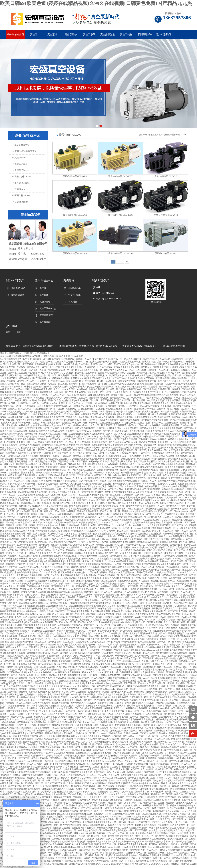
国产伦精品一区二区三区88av (29, 764)
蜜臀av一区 (13, 667)
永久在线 (10, 570)
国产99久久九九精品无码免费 (74, 484)
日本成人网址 (118, 539)
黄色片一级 (167, 783)
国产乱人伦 (87, 473)
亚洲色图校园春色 (120, 850)
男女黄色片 (27, 592)
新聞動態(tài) (145, 34)
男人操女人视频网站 (158, 414)
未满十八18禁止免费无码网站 (153, 503)
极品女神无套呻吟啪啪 (145, 395)
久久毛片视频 (74, 672)
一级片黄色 (157, 459)
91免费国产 (151, 398)
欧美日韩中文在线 (167, 750)
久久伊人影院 (57, 584)
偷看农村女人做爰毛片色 (102, 520)
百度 (8, 332)
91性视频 (108, 708)
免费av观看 (141, 578)
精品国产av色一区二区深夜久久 (92, 678)
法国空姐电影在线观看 (143, 589)
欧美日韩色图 (158, 725)
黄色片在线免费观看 (150, 747)
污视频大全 (120, 367)
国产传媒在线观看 (182, 406)
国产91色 (170, 731)
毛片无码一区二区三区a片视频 (23, 556)
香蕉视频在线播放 (62, 836)
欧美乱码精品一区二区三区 (126, 747)
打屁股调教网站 (156, 498)
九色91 (187, 692)
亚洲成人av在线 (131, 733)
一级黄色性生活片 (41, 409)
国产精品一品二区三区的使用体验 (86, 808)
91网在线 (160, 567)
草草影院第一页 (172, 753)
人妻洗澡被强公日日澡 (38, 584)
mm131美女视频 (138, 597)
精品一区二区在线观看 (86, 373)
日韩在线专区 (145, 683)
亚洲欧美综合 (151, 797)
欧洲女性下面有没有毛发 (84, 828)
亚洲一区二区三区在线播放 (13, 584)
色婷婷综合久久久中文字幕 (146, 392)
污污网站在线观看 (26, 578)
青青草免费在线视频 (130, 420)
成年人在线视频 (53, 495)
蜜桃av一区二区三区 (90, 767)
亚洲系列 (15, 625)
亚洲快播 (27, 542)
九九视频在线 (70, 670)
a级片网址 (48, 825)
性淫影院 (181, 828)
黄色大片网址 (159, 686)
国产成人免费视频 (52, 747)
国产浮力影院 (176, 670)
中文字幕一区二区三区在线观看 (181, 681)
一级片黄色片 (19, 450)
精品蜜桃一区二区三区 (162, 794)
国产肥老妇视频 (137, 431)
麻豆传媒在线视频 (28, 509)
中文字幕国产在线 (133, 389)
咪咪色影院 (30, 387)
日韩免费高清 (153, 478)
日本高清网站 (7, 362)
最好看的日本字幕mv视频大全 (152, 647)
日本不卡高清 (17, 595)
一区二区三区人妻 (85, 495)
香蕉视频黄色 (126, 672)
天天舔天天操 (88, 600)
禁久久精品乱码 (126, 495)
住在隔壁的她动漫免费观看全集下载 (53, 470)
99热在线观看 (86, 656)
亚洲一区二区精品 (145, 814)
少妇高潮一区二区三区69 (76, 398)
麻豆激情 (137, 387)
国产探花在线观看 (43, 828)
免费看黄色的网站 (43, 658)
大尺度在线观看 (73, 473)
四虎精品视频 (168, 747)
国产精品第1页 (179, 775)
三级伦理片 (35, 647)
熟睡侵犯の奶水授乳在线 (118, 412)
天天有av (89, 683)
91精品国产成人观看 (102, 475)
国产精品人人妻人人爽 (21, 531)
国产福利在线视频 (152, 575)
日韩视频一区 (49, 420)
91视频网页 (49, 858)
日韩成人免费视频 (94, 406)
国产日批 (80, 708)
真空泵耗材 (126, 34)
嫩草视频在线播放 (160, 720)
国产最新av (180, 448)
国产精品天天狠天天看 (30, 445)
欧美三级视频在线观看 (44, 592)
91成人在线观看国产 (51, 423)
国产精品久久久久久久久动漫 (154, 428)
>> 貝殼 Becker (18, 158)
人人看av (140, 842)
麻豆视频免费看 (86, 592)
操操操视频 (166, 559)
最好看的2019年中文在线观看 (41, 708)
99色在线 (130, 514)
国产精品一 (12, 523)
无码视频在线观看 (129, 453)
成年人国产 (43, 509)
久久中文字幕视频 (90, 548)
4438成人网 (76, 695)
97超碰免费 (113, 658)
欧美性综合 (130, 650)
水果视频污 (187, 403)
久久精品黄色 (36, 414)
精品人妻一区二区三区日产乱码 (55, 362)
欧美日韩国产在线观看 (101, 484)
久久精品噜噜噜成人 (54, 861)
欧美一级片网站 (48, 498)
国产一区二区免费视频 (59, 376)
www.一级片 (45, 614)
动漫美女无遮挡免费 (31, 517)
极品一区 (162, 434)
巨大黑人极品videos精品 (53, 431)
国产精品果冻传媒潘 (82, 750)
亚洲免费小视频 (153, 625)
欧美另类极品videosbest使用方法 (81, 769)
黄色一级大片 (61, 825)
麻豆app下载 (7, 683)
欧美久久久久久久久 (90, 567)
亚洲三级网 (60, 445)
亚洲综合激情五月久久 (98, 378)
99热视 (142, 478)
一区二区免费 (36, 462)
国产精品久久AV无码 (69, 697)
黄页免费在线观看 (25, 739)
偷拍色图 (137, 437)
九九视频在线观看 (87, 686)
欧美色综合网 (145, 675)
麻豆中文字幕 (29, 731)
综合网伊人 (116, 639)
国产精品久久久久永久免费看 (133, 847)
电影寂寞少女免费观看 (91, 620)
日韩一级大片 (130, 634)
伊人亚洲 (43, 711)
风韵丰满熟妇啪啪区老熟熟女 (24, 572)
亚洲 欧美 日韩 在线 (64, 392)
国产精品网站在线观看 (118, 700)
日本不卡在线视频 (172, 400)
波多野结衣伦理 (182, 489)
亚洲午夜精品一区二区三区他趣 (161, 423)
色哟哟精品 (123, 697)
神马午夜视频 (139, 536)
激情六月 (159, 384)
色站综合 (128, 800)
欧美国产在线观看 (141, 523)
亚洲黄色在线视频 (121, 597)
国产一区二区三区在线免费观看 (169, 359)
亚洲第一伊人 (129, 511)
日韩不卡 (27, 359)
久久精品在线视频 (26, 575)
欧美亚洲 (6, 620)
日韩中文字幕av (173, 373)
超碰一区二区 (79, 836)
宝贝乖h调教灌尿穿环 (27, 545)
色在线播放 (163, 825)
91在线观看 (13, 658)
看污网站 (42, 792)
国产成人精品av (56, 769)
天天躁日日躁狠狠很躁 (76, 817)
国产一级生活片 (36, 683)
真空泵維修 (71, 34)
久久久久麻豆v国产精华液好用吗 (63, 567)
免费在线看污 (115, 617)
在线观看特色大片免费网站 (155, 362)
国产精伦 (51, 681)
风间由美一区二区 (56, 384)
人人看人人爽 (100, 658)
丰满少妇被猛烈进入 (165, 572)
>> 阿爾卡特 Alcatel (21, 196)
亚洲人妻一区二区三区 (183, 381)
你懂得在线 (157, 714)
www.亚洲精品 (60, 672)
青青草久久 (16, 731)
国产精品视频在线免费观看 (120, 500)
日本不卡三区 (77, 376)
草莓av (118, 656)
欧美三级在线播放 (103, 772)
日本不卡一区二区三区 (19, 758)
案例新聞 (69, 280)
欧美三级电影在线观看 (56, 459)
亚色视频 (155, 520)
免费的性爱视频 (53, 806)
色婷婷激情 (126, 645)
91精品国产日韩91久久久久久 (33, 506)
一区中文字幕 (182, 833)
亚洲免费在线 (187, 536)
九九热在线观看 (160, 861)
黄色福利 (137, 611)
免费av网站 (40, 500)
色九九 (22, 675)
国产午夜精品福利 (99, 572)
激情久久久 (109, 744)
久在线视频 (47, 523)
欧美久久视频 (19, 653)
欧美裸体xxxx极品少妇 (106, 536)
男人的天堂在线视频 (64, 553)
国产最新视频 (109, 448)
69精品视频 (167, 830)
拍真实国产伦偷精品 (11, 775)
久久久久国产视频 (104, 409)
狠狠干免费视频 (8, 367)
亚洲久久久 (172, 609)
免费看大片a (183, 631)
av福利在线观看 (150, 387)
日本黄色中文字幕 (153, 475)
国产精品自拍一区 (96, 836)
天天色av (46, 647)
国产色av (37, 403)
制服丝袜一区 (167, 561)
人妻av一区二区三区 (136, 711)
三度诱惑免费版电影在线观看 (39, 392)
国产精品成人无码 (69, 850)
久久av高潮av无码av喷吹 (142, 572)
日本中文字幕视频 (75, 783)
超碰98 (50, 778)
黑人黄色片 (35, 678)
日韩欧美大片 (29, 478)
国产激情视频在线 (129, 756)
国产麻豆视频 (31, 434)
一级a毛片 (11, 708)
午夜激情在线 (94, 756)
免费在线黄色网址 (129, 775)
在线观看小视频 (106, 703)
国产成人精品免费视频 (135, 550)
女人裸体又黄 (112, 645)
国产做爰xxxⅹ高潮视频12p (76, 647)
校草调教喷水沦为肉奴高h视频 (61, 597)
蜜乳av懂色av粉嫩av (187, 675)
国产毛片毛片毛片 (29, 475)
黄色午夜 (183, 542)
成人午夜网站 (171, 498)
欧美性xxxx (24, 761)
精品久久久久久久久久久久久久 (105, 523)
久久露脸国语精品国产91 (126, 425)
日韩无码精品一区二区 (121, 625)
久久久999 (166, 520)
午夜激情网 (13, 550)
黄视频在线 (114, 486)
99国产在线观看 (129, 642)
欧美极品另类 (134, 772)
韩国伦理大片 (19, 778)
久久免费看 (126, 523)
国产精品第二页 (19, 620)
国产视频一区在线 (38, 370)
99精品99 (61, 381)
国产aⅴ (39, 481)
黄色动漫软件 (57, 634)
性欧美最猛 (81, 448)
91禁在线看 (184, 628)
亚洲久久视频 (139, 645)
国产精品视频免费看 (30, 625)
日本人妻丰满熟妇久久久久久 (55, 819)
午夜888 (124, 720)
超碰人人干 (9, 464)
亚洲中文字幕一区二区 (106, 495)
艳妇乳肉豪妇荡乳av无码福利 (167, 811)
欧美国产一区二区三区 (183, 564)
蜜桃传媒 (29, 783)
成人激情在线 (38, 467)
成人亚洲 (22, 670)
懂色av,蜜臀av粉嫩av (122, 611)
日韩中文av (178, 559)
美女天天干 (22, 420)
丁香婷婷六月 (122, 786)
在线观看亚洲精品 (77, 434)
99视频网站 (71, 409)
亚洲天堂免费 (17, 695)
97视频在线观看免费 (16, 564)
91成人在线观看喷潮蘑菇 (95, 825)
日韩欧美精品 (184, 686)
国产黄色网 (149, 378)
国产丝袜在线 (96, 420)
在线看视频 (167, 489)
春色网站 (28, 797)
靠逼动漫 (157, 695)
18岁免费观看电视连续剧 (35, 376)
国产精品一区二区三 (69, 453)
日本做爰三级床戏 (24, 500)
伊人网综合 (161, 634)
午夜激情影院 (140, 498)
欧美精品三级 (80, 456)
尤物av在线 (167, 486)
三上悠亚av (69, 708)
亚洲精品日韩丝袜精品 (124, 814)
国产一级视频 (141, 828)
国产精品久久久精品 (176, 506)
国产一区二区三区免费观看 (149, 622)
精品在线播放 (26, 378)
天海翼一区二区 (84, 359)
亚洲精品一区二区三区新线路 (139, 731)
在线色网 (4, 720)
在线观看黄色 (82, 642)
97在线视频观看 (123, 725)
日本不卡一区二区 (151, 484)
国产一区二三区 (159, 656)
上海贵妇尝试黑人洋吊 (91, 464)
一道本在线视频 (157, 828)
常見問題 (73, 302)
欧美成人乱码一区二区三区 (116, 570)
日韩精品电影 (115, 634)
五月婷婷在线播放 (178, 584)
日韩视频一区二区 (31, 484)
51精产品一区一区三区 (154, 437)
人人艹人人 (151, 525)
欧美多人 (174, 645)
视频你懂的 (78, 797)
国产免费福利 (122, 431)
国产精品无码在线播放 (114, 620)
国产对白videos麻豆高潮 (132, 486)
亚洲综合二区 (144, 681)
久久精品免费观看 (77, 459)
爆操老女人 (110, 370)
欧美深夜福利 (146, 742)
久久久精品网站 (121, 742)
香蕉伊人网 (121, 614)
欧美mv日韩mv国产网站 (159, 847)
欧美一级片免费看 (149, 717)
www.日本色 (179, 742)
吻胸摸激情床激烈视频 (139, 794)
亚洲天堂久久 (44, 525)
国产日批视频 (91, 675)
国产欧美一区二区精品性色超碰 (178, 603)
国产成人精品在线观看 (64, 678)
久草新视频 (35, 431)
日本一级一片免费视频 (150, 425)
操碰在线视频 (7, 645)
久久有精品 (123, 864)
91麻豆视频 (133, 509)
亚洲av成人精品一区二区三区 (63, 711)
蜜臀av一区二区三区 (55, 550)
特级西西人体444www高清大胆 (151, 650)
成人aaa (60, 437)
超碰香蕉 (128, 409)
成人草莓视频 (46, 464)
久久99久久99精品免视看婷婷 (119, 561)
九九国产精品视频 (35, 733)
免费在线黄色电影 (40, 758)
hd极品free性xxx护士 (27, 381)
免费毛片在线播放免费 (145, 417)
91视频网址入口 (40, 542)
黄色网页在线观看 (94, 708)
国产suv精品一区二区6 (166, 589)
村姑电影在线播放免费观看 (118, 492)
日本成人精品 (183, 842)
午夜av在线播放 (152, 486)
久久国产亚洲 (67, 428)
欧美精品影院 (23, 514)
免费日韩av (151, 434)
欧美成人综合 (92, 667)
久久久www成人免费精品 (40, 672)
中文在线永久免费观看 (179, 462)
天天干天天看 (42, 650)
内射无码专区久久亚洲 (122, 462)
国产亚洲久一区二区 (120, 398)
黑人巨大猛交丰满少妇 (44, 797)
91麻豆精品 (185, 645)
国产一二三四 (85, 731)
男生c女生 (15, 720)
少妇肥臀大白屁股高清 (115, 808)
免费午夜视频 (7, 548)
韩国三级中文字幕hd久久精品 (147, 448)
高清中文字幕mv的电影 (79, 858)
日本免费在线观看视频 (139, 720)
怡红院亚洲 (174, 536)
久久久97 (69, 367)
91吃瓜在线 (104, 462)
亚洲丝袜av (81, 570)
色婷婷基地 (128, 825)
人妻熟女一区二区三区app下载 (180, 822)
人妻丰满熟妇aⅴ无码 (94, 789)
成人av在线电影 (59, 794)
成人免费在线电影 (39, 417)
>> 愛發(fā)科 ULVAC (22, 177)
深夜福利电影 (165, 706)
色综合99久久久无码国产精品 (130, 744)
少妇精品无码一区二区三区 (48, 628)
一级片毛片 (81, 631)
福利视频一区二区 (183, 492)
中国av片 (170, 567)
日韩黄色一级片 (154, 761)
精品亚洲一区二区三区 (37, 769)
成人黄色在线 (60, 464)
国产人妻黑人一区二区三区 (85, 439)
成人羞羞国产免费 (109, 437)
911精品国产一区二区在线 (13, 794)
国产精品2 (180, 517)
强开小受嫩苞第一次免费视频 (99, 650)
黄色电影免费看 (131, 750)
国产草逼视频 (10, 439)
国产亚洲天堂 (46, 744)
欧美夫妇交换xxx (81, 572)
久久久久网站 (71, 731)
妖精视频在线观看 (61, 378)
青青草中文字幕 (45, 478)
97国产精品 (104, 639)
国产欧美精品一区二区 (182, 539)
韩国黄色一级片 (18, 384)
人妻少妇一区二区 (125, 839)
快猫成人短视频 (61, 387)
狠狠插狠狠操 (19, 706)
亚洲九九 (5, 384)
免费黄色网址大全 (9, 603)
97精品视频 (187, 470)
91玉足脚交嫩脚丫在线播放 (91, 492)
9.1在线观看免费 (114, 376)
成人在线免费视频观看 (58, 792)
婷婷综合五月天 (82, 739)
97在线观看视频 (86, 409)
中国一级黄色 (58, 409)
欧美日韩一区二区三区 (185, 794)
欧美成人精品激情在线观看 (136, 670)
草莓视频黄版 (154, 489)
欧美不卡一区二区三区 (70, 403)
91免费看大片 (67, 781)
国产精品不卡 (26, 658)
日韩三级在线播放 (147, 642)
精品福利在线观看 (42, 617)
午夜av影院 (102, 781)
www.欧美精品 (77, 653)
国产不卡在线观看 (87, 714)
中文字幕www (30, 611)
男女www (87, 431)
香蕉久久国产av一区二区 (139, 808)
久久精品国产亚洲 (50, 484)
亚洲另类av (82, 597)
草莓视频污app (179, 417)
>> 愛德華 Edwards (20, 170)
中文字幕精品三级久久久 (84, 470)
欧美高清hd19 (188, 600)
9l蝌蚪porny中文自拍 (149, 470)
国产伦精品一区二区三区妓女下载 (115, 387)
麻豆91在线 (189, 670)
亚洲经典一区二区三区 (177, 437)
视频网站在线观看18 (166, 703)
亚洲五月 (71, 486)
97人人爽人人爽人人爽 (109, 775)
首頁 (160, 135)
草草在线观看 (182, 567)
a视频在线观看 (10, 609)
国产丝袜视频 (23, 722)
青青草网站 (52, 500)
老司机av (153, 844)
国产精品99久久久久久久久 (83, 792)
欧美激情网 (151, 758)
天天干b (85, 403)
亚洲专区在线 (73, 525)
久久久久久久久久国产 (65, 389)
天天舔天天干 (113, 459)
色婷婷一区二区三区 (170, 639)
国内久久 (189, 359)
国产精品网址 (40, 548)
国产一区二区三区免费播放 (175, 611)
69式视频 (162, 800)
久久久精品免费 (57, 417)
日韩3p (160, 778)
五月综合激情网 (93, 653)
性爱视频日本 (190, 586)
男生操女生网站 (152, 783)
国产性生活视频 (163, 836)
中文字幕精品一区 (23, 747)
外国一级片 (99, 473)
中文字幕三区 (71, 534)
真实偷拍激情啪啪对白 (124, 622)
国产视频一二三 (143, 495)
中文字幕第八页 (100, 359)
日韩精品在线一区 (150, 772)
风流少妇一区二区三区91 (143, 567)
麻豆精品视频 (175, 578)
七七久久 (90, 797)
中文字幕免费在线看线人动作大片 (150, 462)
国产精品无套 (77, 370)
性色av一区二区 (130, 600)
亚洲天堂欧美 (75, 825)
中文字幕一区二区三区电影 (46, 428)
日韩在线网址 (129, 647)
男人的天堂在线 (149, 592)
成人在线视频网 (26, 492)
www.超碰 (73, 589)
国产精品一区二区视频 (163, 683)
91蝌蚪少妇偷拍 (69, 800)
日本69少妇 (79, 667)
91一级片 (121, 575)
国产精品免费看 (186, 589)
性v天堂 (155, 559)
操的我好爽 (109, 431)
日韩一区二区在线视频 (45, 667)
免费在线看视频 (187, 412)
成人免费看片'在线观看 (112, 478)
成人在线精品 (26, 603)
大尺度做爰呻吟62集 (90, 636)
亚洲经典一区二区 (158, 617)
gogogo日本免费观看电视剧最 (28, 750)
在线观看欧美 (94, 817)
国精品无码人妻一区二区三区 (144, 850)
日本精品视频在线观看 (33, 606)
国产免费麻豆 (10, 661)
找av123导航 (133, 467)
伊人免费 (134, 742)
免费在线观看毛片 (101, 445)
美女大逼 (54, 509)
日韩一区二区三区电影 (114, 797)
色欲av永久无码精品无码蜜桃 (160, 456)
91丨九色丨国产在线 (22, 617)
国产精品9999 (162, 653)
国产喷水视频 (157, 753)
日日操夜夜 (117, 695)
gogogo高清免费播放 (173, 459)
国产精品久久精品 (171, 600)
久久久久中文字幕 (9, 567)
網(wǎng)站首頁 (15, 34)
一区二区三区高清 (187, 498)
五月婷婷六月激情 (34, 656)
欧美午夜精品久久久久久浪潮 (101, 606)
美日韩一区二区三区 (100, 647)
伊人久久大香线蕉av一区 (164, 817)
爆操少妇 (128, 403)
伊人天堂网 (124, 572)
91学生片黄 (28, 628)
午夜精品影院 (96, 389)
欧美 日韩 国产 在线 (70, 614)
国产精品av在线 (79, 717)
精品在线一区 (95, 830)
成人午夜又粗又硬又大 (156, 728)
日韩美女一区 (187, 425)
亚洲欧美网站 (176, 428)
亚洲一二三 (62, 489)
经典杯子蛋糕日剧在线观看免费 (155, 509)
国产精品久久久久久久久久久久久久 (70, 528)
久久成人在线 (133, 367)
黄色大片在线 (59, 539)
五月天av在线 (103, 625)
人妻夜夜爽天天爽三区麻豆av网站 (151, 839)
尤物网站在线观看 (54, 756)
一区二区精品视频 (169, 595)
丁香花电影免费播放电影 (60, 661)
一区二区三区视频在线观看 (173, 392)
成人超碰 (189, 525)
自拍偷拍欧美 (122, 836)
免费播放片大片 (165, 481)
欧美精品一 (31, 437)
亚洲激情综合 (113, 595)
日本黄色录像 (117, 514)
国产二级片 (29, 650)
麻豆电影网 (167, 523)
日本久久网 (150, 620)
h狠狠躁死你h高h (54, 398)
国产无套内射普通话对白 (87, 428)
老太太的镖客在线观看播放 (109, 736)
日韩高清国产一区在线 (160, 775)
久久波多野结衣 (8, 428)
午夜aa (142, 761)
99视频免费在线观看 (50, 456)
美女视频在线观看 (63, 412)
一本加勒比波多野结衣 (110, 675)
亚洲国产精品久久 (123, 364)
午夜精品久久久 (184, 703)
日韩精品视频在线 (117, 509)
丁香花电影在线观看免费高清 (104, 506)
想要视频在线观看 (132, 564)
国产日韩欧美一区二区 (17, 370)
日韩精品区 (188, 400)
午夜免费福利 (56, 364)
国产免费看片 (57, 817)
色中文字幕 (61, 858)
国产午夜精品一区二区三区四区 (108, 489)
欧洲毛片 (49, 683)
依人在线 (107, 628)
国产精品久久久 (120, 484)
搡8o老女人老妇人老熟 (100, 528)
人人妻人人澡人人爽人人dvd (33, 567)
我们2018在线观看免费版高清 (112, 456)
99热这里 (35, 761)
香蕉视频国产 (159, 609)
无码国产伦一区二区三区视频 (99, 367)
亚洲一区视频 (29, 525)
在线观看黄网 (181, 431)
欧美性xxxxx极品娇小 (128, 406)
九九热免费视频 (111, 464)
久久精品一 (22, 442)
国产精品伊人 (13, 634)
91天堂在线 (70, 561)
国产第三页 (170, 450)
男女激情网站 (52, 467)
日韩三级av (84, 364)
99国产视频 (98, 750)
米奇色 (168, 564)
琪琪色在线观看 (124, 448)
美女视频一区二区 (164, 769)
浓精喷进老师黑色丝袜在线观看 (23, 528)
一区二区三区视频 (79, 462)
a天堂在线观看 (131, 478)
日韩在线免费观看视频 (99, 395)
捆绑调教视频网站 (103, 742)
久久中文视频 (189, 800)
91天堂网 (69, 564)
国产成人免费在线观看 (18, 389)
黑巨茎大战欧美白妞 (187, 581)
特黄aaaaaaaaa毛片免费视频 (78, 584)
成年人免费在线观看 (79, 506)
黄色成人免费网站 (152, 611)
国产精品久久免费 (58, 675)
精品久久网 (43, 636)
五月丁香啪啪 (44, 406)
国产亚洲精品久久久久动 (63, 586)
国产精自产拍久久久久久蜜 (80, 772)
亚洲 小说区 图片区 (168, 628)
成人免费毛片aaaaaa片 (64, 478)
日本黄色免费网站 (125, 417)
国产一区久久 (100, 481)
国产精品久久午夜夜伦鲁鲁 (67, 600)
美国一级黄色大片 (128, 506)
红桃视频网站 (68, 359)
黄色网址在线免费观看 (85, 786)
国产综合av (81, 514)
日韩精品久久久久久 (85, 553)
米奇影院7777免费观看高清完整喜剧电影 (36, 489)
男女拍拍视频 (189, 634)
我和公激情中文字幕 (147, 381)
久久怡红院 (190, 545)
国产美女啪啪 (176, 692)
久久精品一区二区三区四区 (126, 603)
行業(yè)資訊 (74, 295)
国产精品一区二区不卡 (34, 786)
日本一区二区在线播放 (11, 797)
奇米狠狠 (21, 367)
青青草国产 (16, 478)
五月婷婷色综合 (39, 722)
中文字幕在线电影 (69, 575)
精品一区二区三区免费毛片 (106, 453)
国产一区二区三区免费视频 (21, 373)
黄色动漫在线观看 (134, 539)
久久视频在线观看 (100, 728)
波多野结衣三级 (167, 548)
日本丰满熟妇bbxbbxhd (105, 689)
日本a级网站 (125, 548)
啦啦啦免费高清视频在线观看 (24, 395)
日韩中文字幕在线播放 (33, 775)
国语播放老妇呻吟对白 (145, 409)
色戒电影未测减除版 (169, 658)
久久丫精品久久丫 (23, 448)
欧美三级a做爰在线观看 (140, 686)
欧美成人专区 (25, 409)
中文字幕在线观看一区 (124, 753)
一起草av (50, 514)
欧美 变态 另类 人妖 (107, 844)
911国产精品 (85, 850)
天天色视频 (163, 584)
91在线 (20, 681)
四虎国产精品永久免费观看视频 (21, 792)
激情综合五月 (100, 486)
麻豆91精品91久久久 (184, 769)
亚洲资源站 (103, 792)
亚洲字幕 (171, 686)
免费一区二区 (101, 855)
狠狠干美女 (139, 625)
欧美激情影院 (75, 758)
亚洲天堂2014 (159, 681)
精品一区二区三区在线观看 (157, 697)
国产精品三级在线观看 (95, 700)
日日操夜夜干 (126, 498)
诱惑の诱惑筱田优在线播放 (123, 542)
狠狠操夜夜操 (147, 384)
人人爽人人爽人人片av (152, 661)
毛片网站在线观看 (131, 481)
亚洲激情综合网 (103, 503)
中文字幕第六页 (128, 658)
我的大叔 (37, 359)
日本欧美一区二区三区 (163, 495)
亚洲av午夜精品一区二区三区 (130, 423)
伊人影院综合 (126, 631)
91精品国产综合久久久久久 (124, 503)
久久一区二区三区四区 (102, 425)
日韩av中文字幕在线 (58, 506)
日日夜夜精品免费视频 (46, 697)
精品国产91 (60, 611)
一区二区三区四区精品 (147, 658)
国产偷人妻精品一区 (180, 825)
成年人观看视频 (45, 664)
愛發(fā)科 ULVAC (179, 135)
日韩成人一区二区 (82, 412)
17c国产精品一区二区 (135, 545)
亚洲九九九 (89, 736)
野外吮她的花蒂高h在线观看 (87, 450)
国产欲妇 (85, 819)
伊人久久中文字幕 (41, 800)
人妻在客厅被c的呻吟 (124, 842)
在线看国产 (20, 645)
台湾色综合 (103, 769)
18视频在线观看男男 (53, 561)
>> (127, 262)
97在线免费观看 (161, 367)
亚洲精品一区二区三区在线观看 (21, 406)
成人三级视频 (131, 439)
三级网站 (31, 586)
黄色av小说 (60, 486)
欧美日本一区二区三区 (163, 531)
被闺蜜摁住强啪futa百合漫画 (83, 517)
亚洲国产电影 (136, 445)
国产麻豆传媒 (175, 376)
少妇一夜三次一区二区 (157, 736)
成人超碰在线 (61, 664)
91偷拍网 (110, 836)
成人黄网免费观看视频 (11, 359)
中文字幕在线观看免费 (59, 695)
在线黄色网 (24, 467)
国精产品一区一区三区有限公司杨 (126, 359)
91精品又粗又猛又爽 (104, 656)
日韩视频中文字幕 (148, 855)
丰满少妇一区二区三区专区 (53, 395)
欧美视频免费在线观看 (178, 650)
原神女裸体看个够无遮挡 (78, 445)
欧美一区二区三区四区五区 (102, 423)
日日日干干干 (54, 689)
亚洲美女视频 (83, 581)
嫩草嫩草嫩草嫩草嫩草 (17, 559)
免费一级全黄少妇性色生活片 (32, 661)
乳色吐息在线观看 (177, 736)
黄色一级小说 (56, 650)
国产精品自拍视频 (137, 778)
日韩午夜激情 (136, 697)
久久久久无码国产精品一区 (177, 622)
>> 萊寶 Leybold (19, 164)
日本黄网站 (32, 744)
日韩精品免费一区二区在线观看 (111, 706)
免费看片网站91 (155, 767)
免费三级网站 (66, 833)
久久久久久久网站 (70, 656)
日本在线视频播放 (52, 359)
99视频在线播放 (76, 675)
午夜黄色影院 (63, 681)
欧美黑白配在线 (159, 581)
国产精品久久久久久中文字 (145, 628)
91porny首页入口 (44, 803)
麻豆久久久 (119, 708)
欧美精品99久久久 (129, 464)
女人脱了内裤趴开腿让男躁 (171, 514)
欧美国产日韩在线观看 (132, 739)
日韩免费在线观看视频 (42, 389)
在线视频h (181, 683)
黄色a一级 (134, 664)
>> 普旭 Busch (18, 189)
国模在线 (31, 481)
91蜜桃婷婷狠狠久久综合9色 (172, 758)
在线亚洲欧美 (66, 733)
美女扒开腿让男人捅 (114, 764)
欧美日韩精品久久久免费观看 (40, 622)
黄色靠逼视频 (189, 642)
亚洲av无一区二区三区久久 (91, 550)
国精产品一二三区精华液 (78, 475)
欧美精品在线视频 (38, 689)
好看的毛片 (33, 670)
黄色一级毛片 (50, 462)
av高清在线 (171, 828)
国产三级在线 (150, 389)
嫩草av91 (105, 428)
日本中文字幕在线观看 (139, 556)
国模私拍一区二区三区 (144, 653)
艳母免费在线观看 (181, 445)
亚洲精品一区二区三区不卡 (96, 661)
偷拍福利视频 (58, 545)
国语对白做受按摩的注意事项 (126, 722)
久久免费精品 (180, 606)
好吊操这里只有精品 (42, 836)
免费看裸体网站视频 (99, 398)
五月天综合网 (130, 683)
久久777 (168, 778)
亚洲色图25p (27, 639)
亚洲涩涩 (118, 409)
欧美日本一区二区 (162, 858)
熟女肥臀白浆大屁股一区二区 (137, 695)
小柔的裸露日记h (43, 503)
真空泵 (34, 34)
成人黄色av (65, 639)
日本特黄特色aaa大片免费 (12, 867)
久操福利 (144, 775)
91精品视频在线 (186, 722)
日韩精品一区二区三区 (108, 714)
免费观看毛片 (173, 453)
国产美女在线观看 (124, 520)
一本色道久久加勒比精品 (151, 473)
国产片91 (79, 650)
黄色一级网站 (144, 817)
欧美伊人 (31, 778)
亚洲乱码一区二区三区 (158, 645)
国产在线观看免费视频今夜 (31, 609)
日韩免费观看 (17, 392)
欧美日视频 (90, 381)
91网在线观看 (52, 645)
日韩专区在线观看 (188, 384)
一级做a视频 (46, 528)
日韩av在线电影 (179, 697)
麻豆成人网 (24, 425)
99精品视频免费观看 (34, 756)
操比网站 (118, 362)
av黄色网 (62, 625)
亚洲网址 (21, 586)
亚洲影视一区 (169, 528)
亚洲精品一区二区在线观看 (104, 581)
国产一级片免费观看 (18, 692)
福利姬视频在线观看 (69, 811)
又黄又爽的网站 (155, 450)
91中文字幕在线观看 (157, 789)
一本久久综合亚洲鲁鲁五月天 (177, 695)
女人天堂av (155, 830)
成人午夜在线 (171, 661)
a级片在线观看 (128, 373)
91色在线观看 (18, 733)
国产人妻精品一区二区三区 (64, 714)
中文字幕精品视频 (135, 797)
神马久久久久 (70, 492)
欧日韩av (99, 778)
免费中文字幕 (142, 753)
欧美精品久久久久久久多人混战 (101, 864)
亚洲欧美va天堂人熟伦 (42, 847)
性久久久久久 (63, 498)
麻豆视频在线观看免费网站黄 (60, 742)
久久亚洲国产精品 (9, 378)
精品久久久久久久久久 (96, 634)
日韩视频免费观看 (174, 850)
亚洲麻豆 (13, 409)
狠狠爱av (69, 650)
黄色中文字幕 (56, 559)
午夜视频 (118, 750)
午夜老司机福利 (149, 706)
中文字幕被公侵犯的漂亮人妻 (181, 500)
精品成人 (103, 670)
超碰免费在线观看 (142, 403)
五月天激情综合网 (88, 575)
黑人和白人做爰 (69, 556)
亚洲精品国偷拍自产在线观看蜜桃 (91, 509)
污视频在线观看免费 (187, 420)
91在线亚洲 (129, 376)
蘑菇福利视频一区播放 (92, 744)
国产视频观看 (115, 481)
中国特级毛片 (65, 500)
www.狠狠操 (138, 492)
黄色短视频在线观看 (126, 858)
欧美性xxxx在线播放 (178, 728)
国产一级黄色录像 (180, 509)
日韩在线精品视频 (23, 548)
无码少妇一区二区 (116, 833)
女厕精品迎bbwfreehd (85, 781)
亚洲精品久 (53, 722)
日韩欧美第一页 (147, 664)
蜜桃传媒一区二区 (17, 744)
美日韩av (190, 464)
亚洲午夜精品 (122, 717)
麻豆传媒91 (164, 844)
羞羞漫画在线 (129, 767)
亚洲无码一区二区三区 (182, 764)
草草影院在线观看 (168, 797)
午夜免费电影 (41, 492)
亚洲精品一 (157, 556)
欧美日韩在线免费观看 (80, 664)
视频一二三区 (143, 678)
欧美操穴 (170, 803)
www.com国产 (110, 761)
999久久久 (92, 456)
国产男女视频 (86, 481)
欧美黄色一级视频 (15, 600)
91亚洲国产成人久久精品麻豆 (105, 739)
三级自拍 (89, 783)
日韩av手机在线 (142, 520)
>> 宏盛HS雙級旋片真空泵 (24, 151)
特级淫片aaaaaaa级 (132, 661)
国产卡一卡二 (78, 362)
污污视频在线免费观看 (70, 722)
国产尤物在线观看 (18, 767)
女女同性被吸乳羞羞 (101, 611)
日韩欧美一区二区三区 (44, 448)
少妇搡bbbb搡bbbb (81, 425)
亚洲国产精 (16, 376)
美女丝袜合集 (159, 631)
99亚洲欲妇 (77, 658)
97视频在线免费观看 (49, 595)
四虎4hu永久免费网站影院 (141, 614)
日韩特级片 (164, 539)
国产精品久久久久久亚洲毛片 (81, 617)
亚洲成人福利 (175, 634)
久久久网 (101, 839)
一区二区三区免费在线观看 (152, 453)
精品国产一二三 (67, 570)
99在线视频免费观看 (97, 847)
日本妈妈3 (28, 398)
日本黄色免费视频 (110, 756)
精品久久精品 (59, 617)
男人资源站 (55, 542)
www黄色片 (15, 542)
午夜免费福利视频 (9, 636)
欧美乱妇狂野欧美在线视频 (52, 475)
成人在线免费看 (111, 420)
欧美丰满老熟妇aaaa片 (19, 417)
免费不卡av (70, 844)
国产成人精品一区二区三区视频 (18, 364)
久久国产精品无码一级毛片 (96, 758)
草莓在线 (10, 420)
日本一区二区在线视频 (151, 603)
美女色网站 (48, 445)
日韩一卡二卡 (17, 597)
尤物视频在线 (26, 667)
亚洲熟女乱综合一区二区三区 (24, 498)
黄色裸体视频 (134, 706)
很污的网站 (84, 711)
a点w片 (106, 817)
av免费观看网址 (51, 833)
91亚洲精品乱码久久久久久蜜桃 (23, 456)
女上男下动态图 (55, 548)
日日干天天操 (57, 473)
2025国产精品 (142, 617)
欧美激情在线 (62, 761)
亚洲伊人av (127, 636)
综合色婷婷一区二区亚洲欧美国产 (78, 747)
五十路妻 (50, 736)
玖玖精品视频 (46, 600)
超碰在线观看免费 (44, 412)
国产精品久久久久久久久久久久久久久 (35, 486)
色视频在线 (39, 495)
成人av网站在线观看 (150, 406)
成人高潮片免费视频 (96, 833)
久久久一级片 (187, 714)
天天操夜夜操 (104, 722)
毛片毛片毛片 (164, 381)
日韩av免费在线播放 (37, 534)
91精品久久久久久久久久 (41, 553)
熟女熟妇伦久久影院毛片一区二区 (107, 819)
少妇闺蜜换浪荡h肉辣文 (43, 425)
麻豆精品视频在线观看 (146, 825)
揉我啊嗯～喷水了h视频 (168, 409)
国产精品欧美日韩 (179, 653)
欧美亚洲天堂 (95, 570)
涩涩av (173, 420)
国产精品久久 (47, 761)
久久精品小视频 (73, 431)
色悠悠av (93, 387)
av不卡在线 (137, 378)
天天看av (71, 611)
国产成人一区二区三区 (49, 781)
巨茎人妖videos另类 (134, 783)
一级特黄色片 (189, 376)
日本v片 (127, 589)
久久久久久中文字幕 (115, 711)
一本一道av (69, 581)
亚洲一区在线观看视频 (34, 742)
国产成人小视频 (29, 539)
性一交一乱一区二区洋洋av (98, 467)
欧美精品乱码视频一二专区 (75, 423)
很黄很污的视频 (14, 525)
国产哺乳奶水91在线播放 (142, 786)
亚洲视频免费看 (86, 536)
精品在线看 (135, 531)
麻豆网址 (162, 700)
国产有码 (111, 434)
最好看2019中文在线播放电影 (175, 478)
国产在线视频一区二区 (139, 714)
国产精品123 (53, 850)
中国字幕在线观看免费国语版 (109, 783)
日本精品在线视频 (65, 448)
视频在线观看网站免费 (99, 692)
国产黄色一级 (125, 437)
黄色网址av (71, 550)
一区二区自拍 (115, 670)
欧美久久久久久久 (114, 550)
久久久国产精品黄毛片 (100, 597)
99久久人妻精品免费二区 (56, 864)
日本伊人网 (66, 467)
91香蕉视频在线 (52, 656)
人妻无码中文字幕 (71, 414)
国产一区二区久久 (172, 511)
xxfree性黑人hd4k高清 (67, 592)
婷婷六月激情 (7, 678)
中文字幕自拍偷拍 (70, 767)
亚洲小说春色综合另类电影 (61, 400)
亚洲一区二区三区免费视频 (50, 564)
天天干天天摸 (189, 811)
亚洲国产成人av (77, 864)
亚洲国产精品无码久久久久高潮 (124, 384)
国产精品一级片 (22, 459)
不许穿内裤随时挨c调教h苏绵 (129, 517)
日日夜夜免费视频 (72, 559)
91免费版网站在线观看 (171, 772)
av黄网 (30, 675)
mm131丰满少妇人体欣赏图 (145, 548)
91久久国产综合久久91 (83, 503)
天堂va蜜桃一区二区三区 (105, 392)
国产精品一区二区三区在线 (157, 739)
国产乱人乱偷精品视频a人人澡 (123, 442)
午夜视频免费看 (134, 575)
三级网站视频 (110, 406)
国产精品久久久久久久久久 (26, 520)
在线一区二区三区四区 (111, 589)
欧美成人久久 (41, 717)
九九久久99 (163, 442)
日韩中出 (74, 806)
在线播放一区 (190, 772)
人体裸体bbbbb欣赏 (141, 725)
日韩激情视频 (152, 744)
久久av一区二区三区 (15, 481)
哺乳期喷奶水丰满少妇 (27, 464)
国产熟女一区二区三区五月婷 (179, 792)
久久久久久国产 (49, 625)
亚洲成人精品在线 (185, 803)
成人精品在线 (144, 459)
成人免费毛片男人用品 (70, 645)
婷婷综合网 (182, 672)
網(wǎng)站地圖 (170, 346)
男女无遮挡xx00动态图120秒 (72, 764)
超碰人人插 (79, 833)
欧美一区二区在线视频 (35, 681)
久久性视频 (128, 656)
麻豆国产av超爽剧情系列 (92, 697)
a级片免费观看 (119, 467)
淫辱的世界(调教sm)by (62, 406)
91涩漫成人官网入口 (179, 367)
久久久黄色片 (174, 800)
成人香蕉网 (180, 678)
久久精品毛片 (125, 392)
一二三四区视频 (150, 689)
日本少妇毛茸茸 (161, 781)
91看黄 (143, 789)
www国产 (172, 631)
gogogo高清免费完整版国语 (148, 528)
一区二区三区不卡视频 (171, 853)
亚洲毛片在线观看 (146, 634)
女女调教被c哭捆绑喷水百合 (136, 792)
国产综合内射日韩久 (131, 595)
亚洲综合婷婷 (163, 378)
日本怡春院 (163, 592)
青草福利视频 (41, 364)
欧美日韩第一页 (185, 750)
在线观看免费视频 (54, 606)
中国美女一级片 (101, 731)
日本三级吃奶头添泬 (94, 720)
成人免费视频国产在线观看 (99, 362)
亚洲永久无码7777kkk (133, 475)
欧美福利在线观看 (96, 434)
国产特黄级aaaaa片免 (35, 597)
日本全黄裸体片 (14, 470)
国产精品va (146, 367)
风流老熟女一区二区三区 (129, 689)
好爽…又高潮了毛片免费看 (101, 717)
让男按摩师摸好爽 (136, 456)
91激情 (95, 437)
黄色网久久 (85, 806)
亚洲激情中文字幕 (143, 631)
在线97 (22, 714)
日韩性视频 (39, 398)
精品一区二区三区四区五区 (109, 600)
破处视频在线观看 (171, 425)
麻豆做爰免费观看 (180, 836)
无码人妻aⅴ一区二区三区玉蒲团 (132, 370)
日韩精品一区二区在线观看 (127, 592)
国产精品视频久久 (42, 378)
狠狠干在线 (189, 725)
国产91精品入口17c (168, 387)
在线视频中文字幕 (103, 814)
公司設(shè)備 (18, 295)
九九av (59, 708)
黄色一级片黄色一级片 (170, 689)
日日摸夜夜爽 (94, 842)
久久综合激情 (147, 769)
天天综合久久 (125, 536)
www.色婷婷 (108, 653)
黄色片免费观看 (125, 844)
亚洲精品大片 (17, 783)
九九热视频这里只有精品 (73, 542)
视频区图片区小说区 (158, 578)
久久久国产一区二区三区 (177, 570)
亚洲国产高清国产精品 (109, 373)
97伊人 (55, 578)
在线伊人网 (138, 364)
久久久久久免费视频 (175, 467)
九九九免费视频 (165, 398)
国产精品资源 (75, 794)
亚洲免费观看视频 (84, 725)
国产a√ (118, 553)
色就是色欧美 (152, 639)
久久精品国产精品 (105, 553)
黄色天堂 (88, 658)
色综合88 (68, 786)
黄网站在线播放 (133, 703)
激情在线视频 (112, 720)
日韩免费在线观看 (143, 636)
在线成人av (25, 589)
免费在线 (86, 728)
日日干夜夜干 (151, 539)
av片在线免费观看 (171, 625)
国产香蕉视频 (152, 842)
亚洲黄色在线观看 (182, 756)
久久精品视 (178, 855)
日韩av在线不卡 (85, 486)
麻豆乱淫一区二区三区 (29, 523)
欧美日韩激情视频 (36, 645)
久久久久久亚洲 (169, 484)
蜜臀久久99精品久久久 (157, 692)
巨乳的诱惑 (63, 462)
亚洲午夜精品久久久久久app (160, 431)
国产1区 (172, 581)
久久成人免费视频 (101, 664)
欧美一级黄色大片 (78, 387)
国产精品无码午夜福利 (96, 853)
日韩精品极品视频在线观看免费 (147, 534)
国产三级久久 (21, 683)
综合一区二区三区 (52, 855)
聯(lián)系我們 (163, 34)
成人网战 (147, 531)
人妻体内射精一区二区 (85, 733)
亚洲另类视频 (59, 772)
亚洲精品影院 (52, 733)
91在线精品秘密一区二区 (180, 503)
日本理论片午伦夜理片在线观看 (82, 384)
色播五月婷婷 (117, 731)
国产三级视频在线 (42, 772)
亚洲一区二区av (165, 667)
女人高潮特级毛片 (153, 517)
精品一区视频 (115, 564)
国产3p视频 (19, 769)
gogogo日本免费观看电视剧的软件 (43, 706)
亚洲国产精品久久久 (88, 622)
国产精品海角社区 (119, 556)
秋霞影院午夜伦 (51, 453)
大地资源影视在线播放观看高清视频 (89, 803)
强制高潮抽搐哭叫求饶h (80, 489)
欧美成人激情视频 (61, 703)
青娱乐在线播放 (116, 853)
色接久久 (55, 800)
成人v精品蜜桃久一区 (186, 717)
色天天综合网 (189, 364)
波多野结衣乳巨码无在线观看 (83, 609)
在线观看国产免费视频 (108, 470)
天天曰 (124, 714)
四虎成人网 (37, 511)
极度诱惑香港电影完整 (63, 725)
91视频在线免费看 (107, 575)
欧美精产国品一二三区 (122, 395)
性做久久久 (120, 806)
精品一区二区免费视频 (129, 584)
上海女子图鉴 (176, 545)
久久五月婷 (81, 478)
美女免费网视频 (70, 689)
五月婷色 (175, 442)
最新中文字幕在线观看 (163, 833)
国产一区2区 (29, 470)
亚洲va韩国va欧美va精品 (35, 400)
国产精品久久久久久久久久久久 (154, 864)
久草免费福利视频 (158, 376)
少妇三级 (66, 439)
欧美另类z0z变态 (174, 725)
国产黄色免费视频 (172, 364)
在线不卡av (107, 842)
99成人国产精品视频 (154, 570)
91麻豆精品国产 (106, 609)
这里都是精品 (27, 503)
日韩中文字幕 (13, 711)
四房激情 (112, 803)
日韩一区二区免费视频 (42, 700)
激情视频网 (6, 725)
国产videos (66, 750)
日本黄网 (64, 653)
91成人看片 (92, 639)
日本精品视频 (24, 511)
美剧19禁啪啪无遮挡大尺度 (69, 736)
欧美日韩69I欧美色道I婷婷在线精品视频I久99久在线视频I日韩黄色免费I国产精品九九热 (96, 3)
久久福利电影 (171, 384)
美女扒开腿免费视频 (22, 772)
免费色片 (175, 864)
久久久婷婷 (12, 670)
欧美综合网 (102, 617)
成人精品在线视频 (10, 589)
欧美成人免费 (34, 620)
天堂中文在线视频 (132, 362)
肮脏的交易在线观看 (111, 767)
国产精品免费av (162, 764)
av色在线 (119, 609)
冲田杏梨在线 (104, 695)
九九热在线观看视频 (59, 636)
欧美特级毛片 (17, 434)
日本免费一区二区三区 (12, 756)
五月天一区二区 (106, 517)
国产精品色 (44, 545)
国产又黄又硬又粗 (70, 620)
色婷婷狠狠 (185, 442)
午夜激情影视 (82, 400)
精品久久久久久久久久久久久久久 (86, 761)
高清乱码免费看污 (24, 570)
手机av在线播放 (136, 525)
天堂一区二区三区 (104, 592)
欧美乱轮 (113, 847)
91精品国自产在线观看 (128, 811)
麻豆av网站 (139, 692)
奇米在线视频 (89, 695)
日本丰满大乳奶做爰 (76, 847)
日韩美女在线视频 (27, 439)
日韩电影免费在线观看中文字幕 (140, 819)
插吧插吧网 (16, 628)
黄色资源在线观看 (62, 828)
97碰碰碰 (182, 423)
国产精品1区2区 (50, 403)
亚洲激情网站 (174, 434)
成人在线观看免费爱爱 (75, 606)
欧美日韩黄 (168, 448)
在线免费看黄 (142, 376)
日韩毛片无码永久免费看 (32, 550)
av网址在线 (107, 586)
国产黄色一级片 (177, 362)
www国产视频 (70, 364)
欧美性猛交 (162, 733)
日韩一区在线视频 (46, 437)
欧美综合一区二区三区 (94, 645)
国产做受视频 (38, 459)
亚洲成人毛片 (55, 492)
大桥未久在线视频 (76, 683)
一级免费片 (173, 700)
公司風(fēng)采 (18, 288)
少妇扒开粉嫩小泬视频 (75, 756)
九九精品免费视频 (169, 542)
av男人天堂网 (43, 586)
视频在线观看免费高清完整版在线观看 (112, 534)
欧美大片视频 (150, 445)
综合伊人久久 (31, 595)
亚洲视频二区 (164, 389)
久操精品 (161, 672)
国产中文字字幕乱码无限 (48, 373)
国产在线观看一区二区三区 (172, 550)
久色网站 (156, 523)
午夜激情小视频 (89, 525)
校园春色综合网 (46, 442)
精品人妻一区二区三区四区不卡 (172, 664)
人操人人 (121, 434)
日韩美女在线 (157, 792)
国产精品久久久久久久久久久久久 (85, 578)
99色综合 (117, 475)
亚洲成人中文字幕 (157, 500)
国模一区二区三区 (109, 548)
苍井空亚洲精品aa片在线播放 (153, 439)
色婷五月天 (163, 395)
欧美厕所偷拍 (165, 445)
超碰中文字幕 (67, 509)
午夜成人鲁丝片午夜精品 (56, 589)
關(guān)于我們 (15, 280)
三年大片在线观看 (42, 703)
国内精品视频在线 (74, 861)
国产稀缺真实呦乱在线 (63, 839)
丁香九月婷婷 (21, 462)
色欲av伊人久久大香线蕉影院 (159, 492)
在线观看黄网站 (99, 858)
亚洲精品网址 (24, 403)
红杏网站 (151, 672)
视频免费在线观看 (54, 786)
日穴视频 (171, 672)
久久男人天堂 (113, 473)
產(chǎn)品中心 (44, 280)
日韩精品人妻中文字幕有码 (59, 450)
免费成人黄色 (8, 423)
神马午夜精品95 (103, 683)
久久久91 (86, 437)
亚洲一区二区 (182, 531)
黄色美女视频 (78, 639)
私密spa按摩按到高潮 (108, 631)
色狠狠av (56, 767)
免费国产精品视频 (182, 620)
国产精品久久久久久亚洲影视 (68, 700)
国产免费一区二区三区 (181, 592)
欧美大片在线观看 (46, 814)
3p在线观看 (5, 733)
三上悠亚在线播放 (9, 467)
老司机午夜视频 (64, 797)
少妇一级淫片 (44, 539)
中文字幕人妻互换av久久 (46, 570)
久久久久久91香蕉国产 (133, 553)
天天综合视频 (70, 536)
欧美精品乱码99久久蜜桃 (77, 520)
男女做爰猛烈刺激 (83, 392)
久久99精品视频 (24, 495)
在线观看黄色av (75, 625)
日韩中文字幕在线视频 (98, 542)
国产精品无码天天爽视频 (176, 556)
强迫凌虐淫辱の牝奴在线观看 (131, 400)
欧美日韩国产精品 (75, 381)
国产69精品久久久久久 (186, 747)
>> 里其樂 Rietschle (21, 183)
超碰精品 (176, 370)
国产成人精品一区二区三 (111, 439)
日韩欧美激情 (8, 500)
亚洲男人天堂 (110, 822)
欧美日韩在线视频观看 (112, 450)
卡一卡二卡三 (115, 781)
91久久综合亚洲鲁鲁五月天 (177, 553)
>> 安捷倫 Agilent (20, 202)
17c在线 (108, 750)
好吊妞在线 (184, 387)
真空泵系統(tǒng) (89, 36)
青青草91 (176, 786)
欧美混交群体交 (183, 548)
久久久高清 (166, 406)
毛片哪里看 (159, 373)
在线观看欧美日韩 (51, 620)
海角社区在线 (98, 412)
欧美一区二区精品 (26, 536)
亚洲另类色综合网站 (53, 581)
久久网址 (79, 367)
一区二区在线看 (43, 578)
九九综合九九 (110, 578)
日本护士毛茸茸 (24, 428)
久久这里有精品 (100, 442)
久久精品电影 (36, 692)
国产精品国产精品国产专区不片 (112, 686)
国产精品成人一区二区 (38, 367)
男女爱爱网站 (34, 653)
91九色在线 (37, 589)
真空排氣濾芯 (108, 34)
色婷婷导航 (174, 439)
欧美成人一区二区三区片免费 (53, 434)
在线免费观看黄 (181, 486)
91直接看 (177, 389)
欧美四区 (23, 689)
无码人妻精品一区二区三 (38, 714)
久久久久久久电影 (94, 370)
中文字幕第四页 (167, 842)
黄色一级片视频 (55, 534)
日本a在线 (103, 384)
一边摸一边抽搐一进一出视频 (137, 781)
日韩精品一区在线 (46, 381)
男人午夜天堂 (81, 830)
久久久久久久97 (28, 634)
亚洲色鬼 (80, 753)
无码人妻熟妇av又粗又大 (52, 520)
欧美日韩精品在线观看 (148, 542)
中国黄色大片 (73, 417)
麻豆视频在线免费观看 (137, 708)
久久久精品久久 (120, 525)
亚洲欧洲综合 (137, 570)
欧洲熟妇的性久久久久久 (27, 362)
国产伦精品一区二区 (113, 389)
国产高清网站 (104, 525)
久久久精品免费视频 (27, 664)
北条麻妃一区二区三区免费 (130, 606)
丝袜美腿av (64, 808)
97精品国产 (89, 625)
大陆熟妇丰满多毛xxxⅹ (181, 378)
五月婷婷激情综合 (129, 470)
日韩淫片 (104, 511)
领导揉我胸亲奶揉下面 (59, 370)
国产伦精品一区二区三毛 (142, 836)
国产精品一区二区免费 (11, 650)
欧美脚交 (113, 414)
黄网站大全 (7, 750)
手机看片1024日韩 (180, 844)
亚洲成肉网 (66, 456)
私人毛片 (188, 459)
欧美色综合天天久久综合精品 (166, 403)
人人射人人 (168, 517)
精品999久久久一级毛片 (83, 778)
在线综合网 (128, 617)
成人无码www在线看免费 (66, 523)
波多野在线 (82, 389)
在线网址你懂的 (52, 481)
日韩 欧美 (141, 767)
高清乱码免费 (164, 417)
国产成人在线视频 (62, 503)
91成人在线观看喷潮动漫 (152, 467)
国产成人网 (115, 511)
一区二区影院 (132, 586)
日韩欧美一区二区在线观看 (95, 559)
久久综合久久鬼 (63, 425)
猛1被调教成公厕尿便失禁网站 (153, 464)
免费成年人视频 (46, 822)
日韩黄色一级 (112, 672)
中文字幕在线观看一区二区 (151, 506)
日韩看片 (99, 561)
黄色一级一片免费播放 (105, 811)
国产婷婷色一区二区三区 (28, 423)
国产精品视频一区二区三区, (61, 642)
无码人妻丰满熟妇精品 (51, 670)
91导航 (65, 806)
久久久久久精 (115, 825)
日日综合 (64, 578)
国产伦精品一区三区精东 (49, 439)
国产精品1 (162, 642)
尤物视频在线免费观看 (158, 545)
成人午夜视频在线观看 (162, 678)
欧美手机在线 (41, 675)
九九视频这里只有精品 (133, 728)
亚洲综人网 (185, 700)
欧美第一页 (116, 647)
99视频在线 (78, 467)
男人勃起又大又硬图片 (23, 412)
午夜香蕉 (119, 650)
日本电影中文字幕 (122, 628)
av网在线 (93, 462)
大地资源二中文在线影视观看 (136, 559)
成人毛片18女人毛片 (128, 761)
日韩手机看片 (84, 800)
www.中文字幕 (58, 525)
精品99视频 (152, 536)
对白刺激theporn (41, 603)
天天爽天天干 (188, 639)
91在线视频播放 (72, 548)
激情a (162, 850)
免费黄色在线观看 (154, 364)
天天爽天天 (99, 595)
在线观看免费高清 (135, 434)
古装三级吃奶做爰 (128, 681)
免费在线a (13, 761)
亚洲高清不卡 (97, 711)
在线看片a (79, 406)
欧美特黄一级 (94, 448)
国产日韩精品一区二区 (66, 622)
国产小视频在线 (148, 584)
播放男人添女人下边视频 (103, 417)
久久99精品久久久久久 (158, 597)
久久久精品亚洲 (176, 839)
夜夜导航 (163, 536)
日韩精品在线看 (189, 864)
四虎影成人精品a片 (15, 656)
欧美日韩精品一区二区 (174, 711)
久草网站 (97, 431)
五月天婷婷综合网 (135, 620)
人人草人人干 (163, 819)
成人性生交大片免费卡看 (73, 706)
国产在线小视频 (137, 758)
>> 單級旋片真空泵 (21, 145)
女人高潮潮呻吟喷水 (65, 514)
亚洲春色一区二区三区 (17, 553)
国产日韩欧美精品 (129, 473)
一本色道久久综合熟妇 (59, 717)
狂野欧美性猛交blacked (150, 600)
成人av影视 (111, 697)
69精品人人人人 (69, 686)
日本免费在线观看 (119, 664)
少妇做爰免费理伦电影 (49, 556)
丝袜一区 (134, 717)
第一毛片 (130, 833)
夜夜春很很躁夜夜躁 (170, 470)
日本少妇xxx (135, 484)
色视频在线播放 (177, 464)
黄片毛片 (148, 359)
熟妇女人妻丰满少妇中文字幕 (177, 475)
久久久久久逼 (148, 703)
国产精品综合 (86, 811)
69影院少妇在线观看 (163, 636)
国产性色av (39, 531)
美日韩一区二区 (144, 373)
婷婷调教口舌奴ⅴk (62, 803)
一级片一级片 (137, 398)
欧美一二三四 (97, 681)
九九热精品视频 (144, 833)
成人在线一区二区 (163, 742)
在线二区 (61, 814)
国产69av (77, 661)
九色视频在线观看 (96, 459)
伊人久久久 (177, 586)
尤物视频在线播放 (26, 697)
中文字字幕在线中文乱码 (100, 603)
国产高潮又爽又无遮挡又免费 (28, 453)
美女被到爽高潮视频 (128, 581)
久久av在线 (102, 733)
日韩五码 (23, 414)
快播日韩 (38, 747)
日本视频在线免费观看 (175, 473)
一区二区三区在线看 (120, 378)
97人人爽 (119, 545)
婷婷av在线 (117, 683)
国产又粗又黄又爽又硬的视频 (146, 412)
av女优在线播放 (144, 858)
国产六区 (85, 539)
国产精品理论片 (171, 714)
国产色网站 (96, 628)
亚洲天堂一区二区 (13, 398)
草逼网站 (85, 417)
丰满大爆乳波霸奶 (34, 581)
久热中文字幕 (69, 495)
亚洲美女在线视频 (106, 614)
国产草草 (110, 839)
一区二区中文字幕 (84, 742)
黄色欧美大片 (162, 420)
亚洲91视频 (136, 667)
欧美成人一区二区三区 (22, 717)
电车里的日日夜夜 (172, 767)
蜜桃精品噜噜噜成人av (152, 564)
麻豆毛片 (80, 853)
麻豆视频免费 (104, 828)
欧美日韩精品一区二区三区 (50, 731)
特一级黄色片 (175, 642)
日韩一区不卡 (51, 764)
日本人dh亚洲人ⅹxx (100, 539)
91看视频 (71, 511)
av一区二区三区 (182, 398)
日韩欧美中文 (184, 814)
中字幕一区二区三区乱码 (48, 575)
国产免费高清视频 (149, 750)
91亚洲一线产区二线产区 (140, 822)
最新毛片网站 (38, 514)
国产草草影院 (111, 681)
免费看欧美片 (83, 611)
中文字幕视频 (164, 855)
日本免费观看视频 (119, 445)
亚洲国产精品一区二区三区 (171, 525)
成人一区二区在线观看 (80, 442)
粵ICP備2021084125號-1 (143, 346)
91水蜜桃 (77, 500)
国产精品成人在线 (19, 431)
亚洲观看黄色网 (104, 747)
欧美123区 (137, 803)
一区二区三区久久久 (87, 670)
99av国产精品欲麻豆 (37, 384)
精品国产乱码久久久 (107, 381)
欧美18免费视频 (177, 414)
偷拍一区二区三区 (36, 450)
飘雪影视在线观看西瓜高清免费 (70, 842)
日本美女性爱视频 (127, 381)
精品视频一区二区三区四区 (19, 703)
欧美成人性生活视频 (95, 376)
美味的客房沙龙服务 (179, 733)
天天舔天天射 (89, 722)
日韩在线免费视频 (142, 861)
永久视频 (75, 819)
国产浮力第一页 (43, 536)
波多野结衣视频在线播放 (38, 794)
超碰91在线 (153, 550)
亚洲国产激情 (116, 403)
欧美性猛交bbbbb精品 (159, 708)
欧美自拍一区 (61, 442)
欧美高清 (84, 523)
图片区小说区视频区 (22, 728)
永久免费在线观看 (170, 412)
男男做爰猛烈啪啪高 (86, 844)
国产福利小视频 (148, 733)
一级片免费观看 (44, 387)
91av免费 (92, 631)
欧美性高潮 (57, 647)
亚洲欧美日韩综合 (154, 553)
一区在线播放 (67, 739)
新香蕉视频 (159, 731)
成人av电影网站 (142, 656)
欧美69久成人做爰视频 (56, 531)
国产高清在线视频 (148, 442)
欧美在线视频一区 (126, 578)
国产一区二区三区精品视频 (103, 400)
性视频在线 (183, 484)
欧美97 (9, 453)
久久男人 (12, 511)
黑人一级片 (115, 792)
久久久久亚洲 (67, 373)
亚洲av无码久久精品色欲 (88, 586)
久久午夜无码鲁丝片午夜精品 (158, 606)
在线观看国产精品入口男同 (94, 414)
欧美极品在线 (85, 534)
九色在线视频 (105, 622)
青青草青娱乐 (35, 420)
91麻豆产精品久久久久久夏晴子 (21, 781)
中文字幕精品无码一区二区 (46, 728)
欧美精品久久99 (78, 378)
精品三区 (135, 769)
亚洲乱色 (31, 564)
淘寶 (19, 332)
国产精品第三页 (163, 786)
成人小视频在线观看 (77, 395)
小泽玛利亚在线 (46, 611)
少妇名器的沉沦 (128, 459)
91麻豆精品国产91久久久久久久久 (58, 789)
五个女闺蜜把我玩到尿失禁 (80, 814)
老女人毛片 (47, 678)
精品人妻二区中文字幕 (55, 511)
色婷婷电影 (52, 811)
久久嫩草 (74, 636)
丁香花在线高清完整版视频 (167, 614)
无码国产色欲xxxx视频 (102, 364)
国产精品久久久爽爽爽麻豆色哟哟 (91, 564)
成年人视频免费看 (52, 414)
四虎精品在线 (116, 733)
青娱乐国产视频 (88, 614)
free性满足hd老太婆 (184, 481)
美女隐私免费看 (178, 597)
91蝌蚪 (79, 789)
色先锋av (85, 628)
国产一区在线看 (177, 781)
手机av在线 (16, 606)
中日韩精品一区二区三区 (117, 531)
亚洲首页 (90, 706)
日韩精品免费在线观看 (88, 511)
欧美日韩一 (61, 822)
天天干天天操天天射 (74, 634)
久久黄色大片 (15, 484)
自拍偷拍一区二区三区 (159, 370)
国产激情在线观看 (59, 758)
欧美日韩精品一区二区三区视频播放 (170, 808)
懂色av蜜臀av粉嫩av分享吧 (149, 511)
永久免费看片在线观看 (12, 387)
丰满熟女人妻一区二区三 (84, 775)
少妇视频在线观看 (78, 603)
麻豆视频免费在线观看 (154, 806)
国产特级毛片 (147, 420)
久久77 (111, 858)
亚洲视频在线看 (73, 437)
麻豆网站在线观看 (99, 403)
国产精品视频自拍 (181, 858)
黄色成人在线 (180, 667)
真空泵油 (52, 34)
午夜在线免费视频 (28, 636)
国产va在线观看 (189, 753)
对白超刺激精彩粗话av (28, 614)
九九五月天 (159, 822)
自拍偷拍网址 (19, 534)
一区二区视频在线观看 (116, 778)
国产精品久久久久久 (85, 839)
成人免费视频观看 (101, 850)
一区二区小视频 (86, 855)
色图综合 (145, 722)
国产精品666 (150, 800)
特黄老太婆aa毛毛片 (10, 503)
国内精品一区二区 (50, 653)
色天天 (56, 614)
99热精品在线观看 (119, 758)
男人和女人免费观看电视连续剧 (72, 420)
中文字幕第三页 (155, 400)
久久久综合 (179, 830)
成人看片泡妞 (21, 678)
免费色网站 (14, 475)
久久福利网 (22, 561)
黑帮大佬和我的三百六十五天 (115, 567)
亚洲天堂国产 (56, 367)
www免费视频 (73, 539)
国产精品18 (57, 536)
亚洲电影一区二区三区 (135, 450)
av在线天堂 (115, 559)
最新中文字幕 (125, 803)
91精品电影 (74, 464)
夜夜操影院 (119, 586)
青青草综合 (94, 478)
